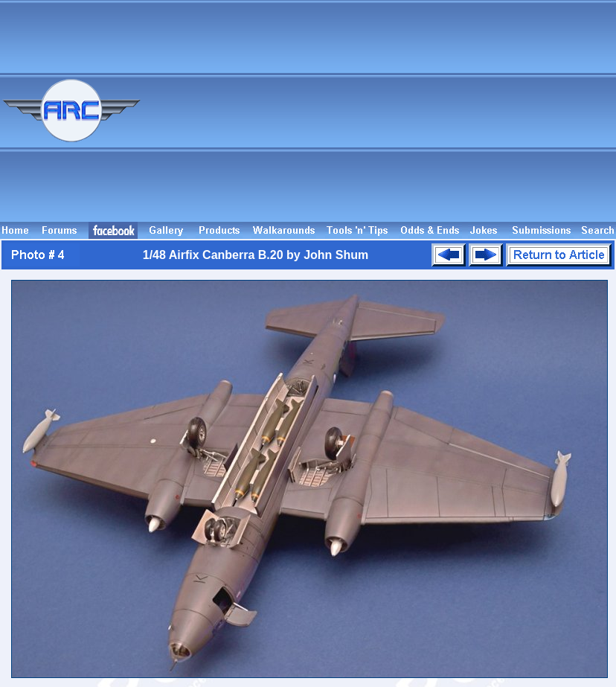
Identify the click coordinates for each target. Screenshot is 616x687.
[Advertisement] (402, 118)
